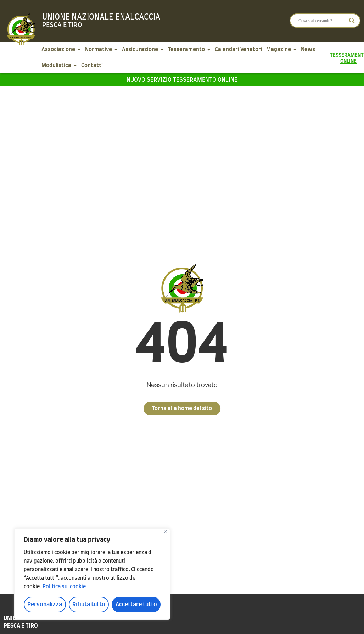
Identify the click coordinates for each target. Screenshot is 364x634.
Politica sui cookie (64, 587)
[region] (92, 574)
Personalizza (45, 605)
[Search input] (322, 21)
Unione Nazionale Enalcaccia (101, 17)
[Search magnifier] (352, 21)
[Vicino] (165, 532)
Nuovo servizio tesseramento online (182, 80)
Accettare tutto (136, 605)
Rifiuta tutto (89, 605)
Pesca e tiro (62, 25)
